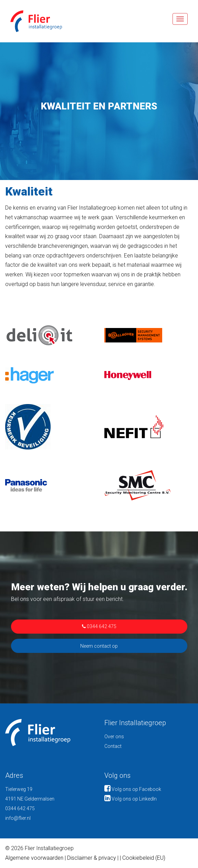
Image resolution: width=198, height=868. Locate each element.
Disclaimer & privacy (92, 858)
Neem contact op (99, 646)
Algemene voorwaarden (34, 858)
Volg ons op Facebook (133, 789)
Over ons (114, 737)
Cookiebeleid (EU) (144, 858)
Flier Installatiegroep (31, 21)
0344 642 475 (99, 626)
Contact (113, 746)
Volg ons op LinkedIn (131, 799)
